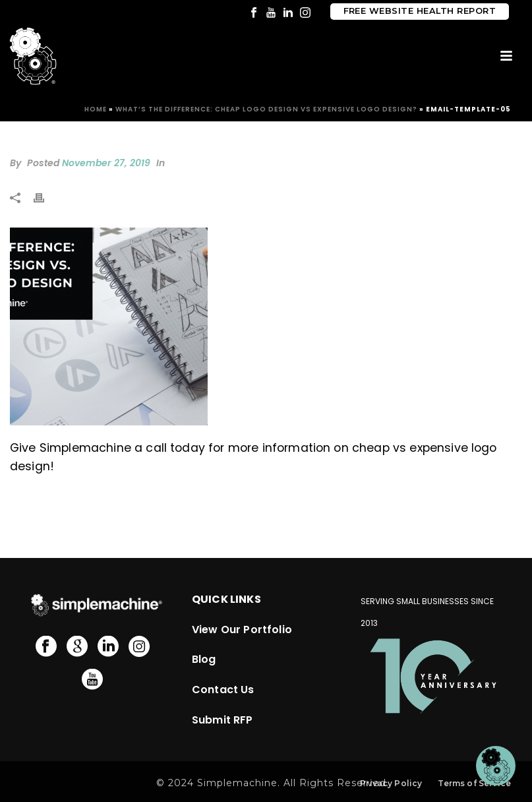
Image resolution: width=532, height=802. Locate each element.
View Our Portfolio (242, 630)
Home (96, 109)
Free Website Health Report (420, 11)
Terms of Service (474, 783)
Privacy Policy (391, 783)
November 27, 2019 (106, 163)
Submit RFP (222, 720)
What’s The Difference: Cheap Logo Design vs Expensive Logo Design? (266, 109)
